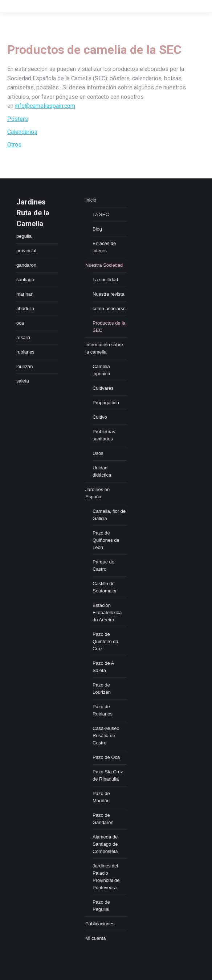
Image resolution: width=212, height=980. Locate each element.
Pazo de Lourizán (102, 688)
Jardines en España (97, 493)
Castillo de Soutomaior (105, 587)
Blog (97, 229)
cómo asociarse (109, 309)
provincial (26, 251)
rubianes (25, 352)
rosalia (23, 337)
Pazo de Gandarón (103, 819)
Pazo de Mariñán (101, 797)
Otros (14, 145)
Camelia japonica (101, 370)
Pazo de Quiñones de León (106, 540)
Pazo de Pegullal (101, 906)
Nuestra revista (108, 294)
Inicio (91, 200)
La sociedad (105, 280)
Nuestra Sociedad (104, 265)
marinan (25, 294)
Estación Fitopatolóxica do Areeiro (107, 612)
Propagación (106, 403)
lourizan (25, 366)
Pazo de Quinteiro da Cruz (105, 641)
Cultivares (103, 388)
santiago (25, 280)
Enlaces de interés (104, 247)
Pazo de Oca (106, 757)
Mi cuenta (95, 938)
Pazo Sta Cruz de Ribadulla (108, 775)
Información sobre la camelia (104, 348)
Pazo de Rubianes (103, 710)
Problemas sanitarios (104, 435)
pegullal (25, 236)
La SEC (101, 214)
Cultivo (100, 417)
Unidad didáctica (102, 471)
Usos (98, 453)
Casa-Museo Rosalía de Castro (106, 736)
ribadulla (25, 309)
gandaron (26, 265)
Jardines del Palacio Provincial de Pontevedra (106, 877)
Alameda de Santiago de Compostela (105, 844)
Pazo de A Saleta (103, 667)
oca (20, 323)
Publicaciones (100, 924)
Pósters (18, 119)
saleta (23, 381)
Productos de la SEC (109, 327)
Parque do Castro (103, 565)
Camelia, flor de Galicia (109, 515)
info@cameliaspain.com (45, 106)
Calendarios (22, 132)
